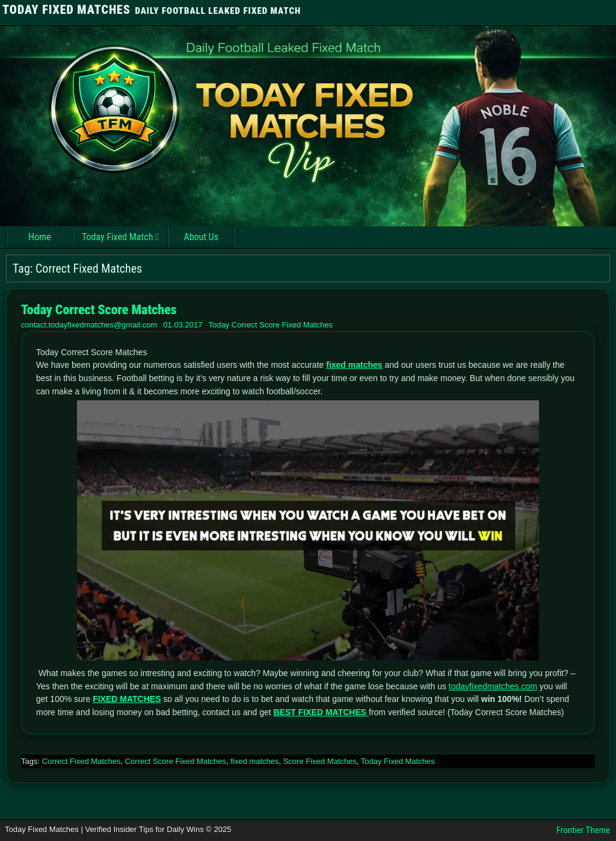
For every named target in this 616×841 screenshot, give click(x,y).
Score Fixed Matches (320, 761)
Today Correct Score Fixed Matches (270, 325)
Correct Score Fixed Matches (176, 761)
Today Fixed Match (117, 237)
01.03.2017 (183, 325)
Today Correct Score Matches (99, 310)
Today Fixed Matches (398, 761)
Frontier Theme (583, 830)
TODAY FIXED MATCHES (66, 10)
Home (40, 237)
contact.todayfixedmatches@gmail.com (89, 325)
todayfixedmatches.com (493, 686)
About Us (201, 237)
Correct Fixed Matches (82, 761)
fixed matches (254, 761)
